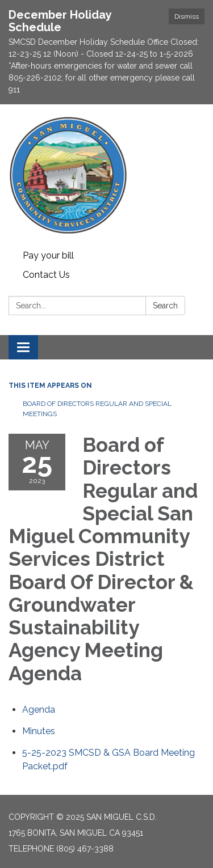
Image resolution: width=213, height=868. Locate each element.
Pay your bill (48, 255)
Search (165, 306)
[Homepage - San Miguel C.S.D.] (106, 175)
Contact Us (46, 275)
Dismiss (187, 16)
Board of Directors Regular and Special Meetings (97, 409)
